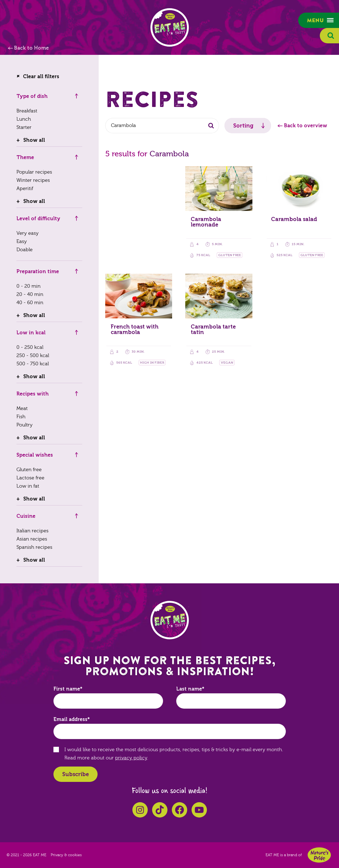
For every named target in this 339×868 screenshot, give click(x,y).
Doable (25, 250)
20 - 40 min (30, 294)
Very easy (28, 233)
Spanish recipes (34, 547)
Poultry (25, 425)
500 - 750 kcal (33, 364)
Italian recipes (32, 531)
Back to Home (31, 48)
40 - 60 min (30, 303)
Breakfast (27, 111)
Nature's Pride (319, 855)
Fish (21, 417)
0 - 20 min (29, 286)
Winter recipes (33, 180)
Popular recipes (34, 172)
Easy (22, 241)
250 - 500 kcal (33, 356)
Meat (22, 408)
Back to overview (306, 126)
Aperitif (25, 189)
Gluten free (29, 470)
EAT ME (170, 27)
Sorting (243, 126)
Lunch (24, 119)
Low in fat (28, 486)
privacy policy (131, 758)
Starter (24, 127)
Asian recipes (32, 539)
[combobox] (162, 126)
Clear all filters (41, 77)
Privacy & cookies (66, 855)
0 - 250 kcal (30, 347)
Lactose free (30, 478)
